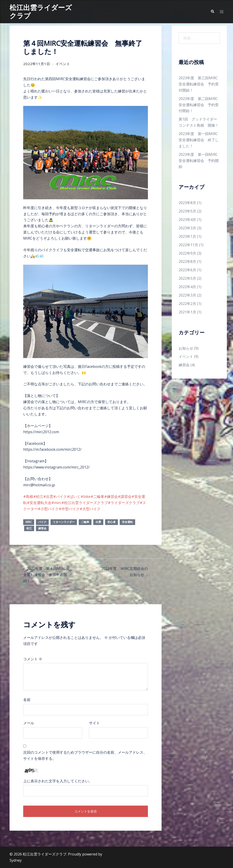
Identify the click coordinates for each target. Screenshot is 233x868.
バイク (42, 522)
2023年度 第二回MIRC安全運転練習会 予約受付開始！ (199, 105)
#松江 (38, 497)
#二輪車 (97, 497)
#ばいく (74, 497)
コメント (33, 659)
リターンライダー (64, 522)
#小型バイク (48, 509)
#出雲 (48, 497)
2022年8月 (187, 261)
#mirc (56, 503)
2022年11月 (188, 245)
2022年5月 (187, 278)
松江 (29, 528)
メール (29, 723)
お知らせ (186, 348)
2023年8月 (187, 203)
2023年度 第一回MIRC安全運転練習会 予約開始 (199, 161)
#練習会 (111, 497)
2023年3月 (187, 228)
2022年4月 (187, 287)
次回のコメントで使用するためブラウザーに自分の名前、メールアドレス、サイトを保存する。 (85, 755)
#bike (86, 497)
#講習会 (125, 497)
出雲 (98, 522)
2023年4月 (187, 220)
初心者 (111, 522)
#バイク (60, 497)
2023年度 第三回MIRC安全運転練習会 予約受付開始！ (199, 84)
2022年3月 (187, 295)
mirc (29, 522)
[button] (212, 12)
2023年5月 (187, 211)
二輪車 (85, 522)
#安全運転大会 (39, 503)
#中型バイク (69, 509)
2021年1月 (187, 312)
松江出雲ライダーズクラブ (41, 12)
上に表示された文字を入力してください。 (58, 781)
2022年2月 (187, 304)
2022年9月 (187, 253)
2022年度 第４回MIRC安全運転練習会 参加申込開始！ (46, 575)
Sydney (16, 860)
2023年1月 (187, 236)
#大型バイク (90, 509)
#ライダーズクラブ (124, 503)
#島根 (28, 497)
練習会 (42, 528)
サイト (94, 723)
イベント (63, 64)
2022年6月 (187, 270)
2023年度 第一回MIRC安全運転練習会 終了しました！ (199, 140)
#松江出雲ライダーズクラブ (85, 503)
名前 (27, 700)
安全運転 (127, 522)
